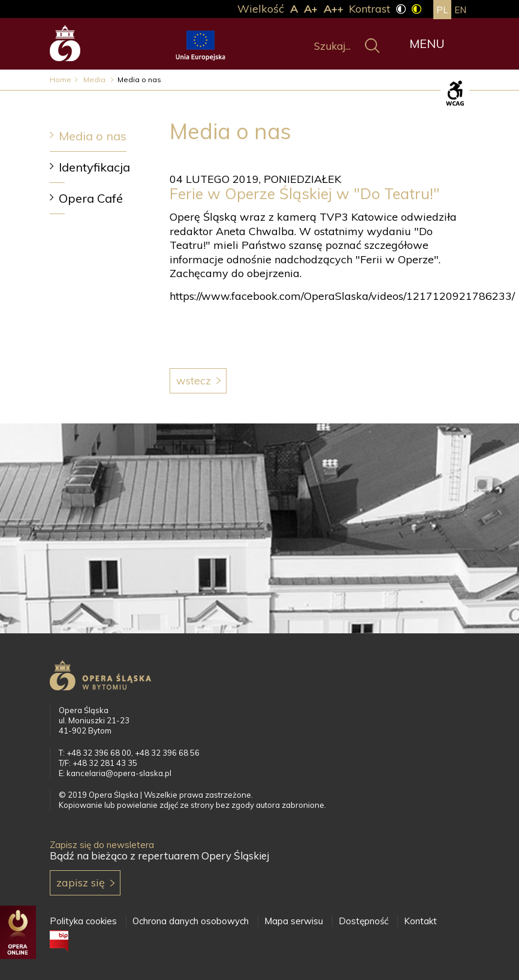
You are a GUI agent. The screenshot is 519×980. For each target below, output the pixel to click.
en (460, 10)
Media (95, 79)
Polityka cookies (83, 921)
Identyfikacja (94, 167)
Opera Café (91, 198)
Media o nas (93, 136)
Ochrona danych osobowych (191, 921)
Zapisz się (81, 883)
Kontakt (420, 921)
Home (61, 79)
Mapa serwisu (294, 921)
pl (442, 10)
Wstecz (194, 381)
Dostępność (363, 921)
